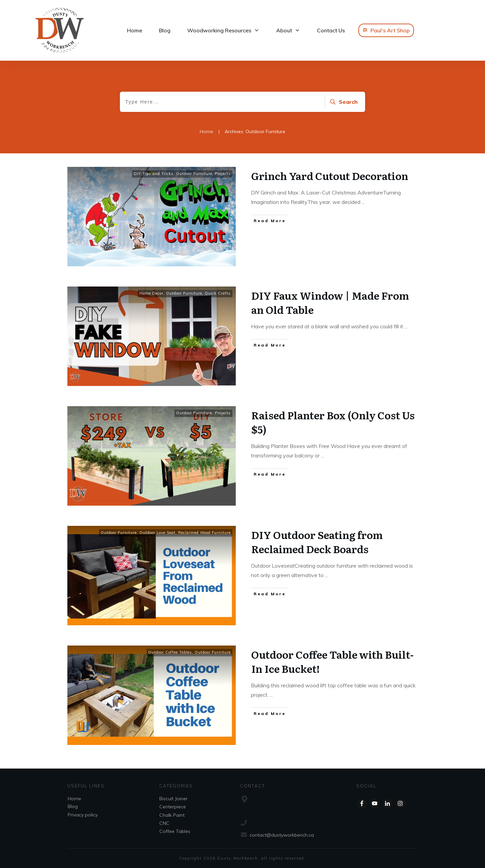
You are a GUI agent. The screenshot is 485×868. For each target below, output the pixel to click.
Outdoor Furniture (194, 174)
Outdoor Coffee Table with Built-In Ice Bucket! (332, 661)
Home (74, 799)
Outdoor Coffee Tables (170, 652)
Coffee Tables (175, 831)
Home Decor (151, 293)
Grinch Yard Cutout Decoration (330, 176)
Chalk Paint (172, 815)
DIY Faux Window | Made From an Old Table (330, 302)
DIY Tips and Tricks (154, 174)
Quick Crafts (218, 293)
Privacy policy (83, 815)
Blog (73, 806)
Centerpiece (173, 807)
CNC (164, 823)
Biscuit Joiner (173, 799)
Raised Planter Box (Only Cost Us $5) (333, 422)
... (363, 202)
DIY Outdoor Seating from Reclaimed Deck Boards (317, 542)
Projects (223, 174)
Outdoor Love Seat (157, 533)
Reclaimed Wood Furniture (204, 533)
